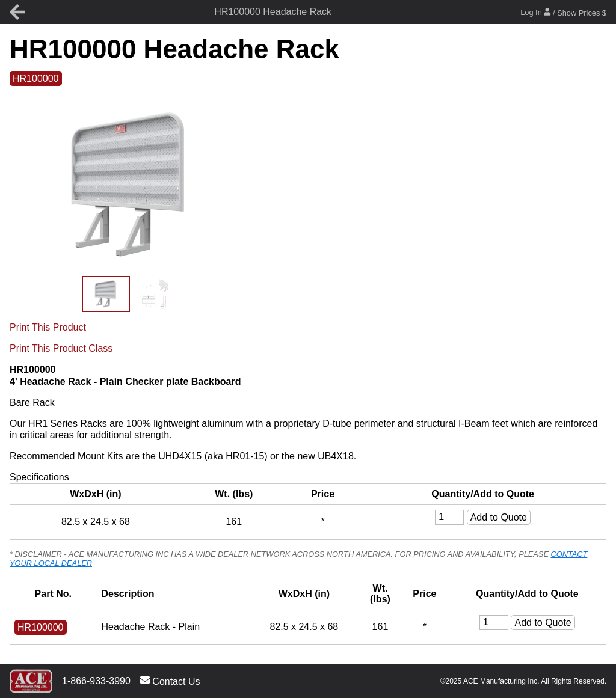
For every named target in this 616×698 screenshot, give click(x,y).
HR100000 (36, 78)
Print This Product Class (61, 348)
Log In (563, 12)
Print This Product (48, 327)
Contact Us (170, 681)
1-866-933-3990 (96, 681)
